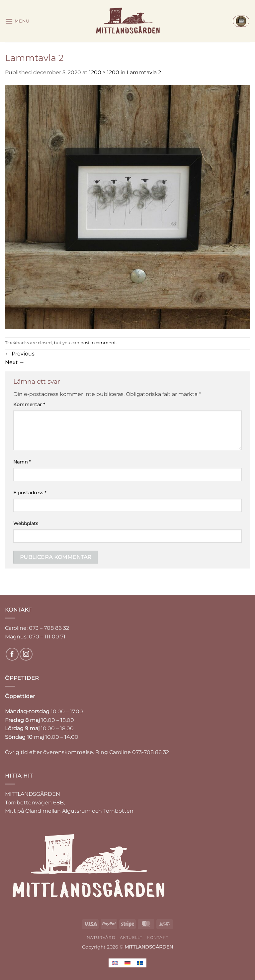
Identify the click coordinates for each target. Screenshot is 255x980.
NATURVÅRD (101, 937)
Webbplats (26, 523)
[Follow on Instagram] (26, 654)
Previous (20, 354)
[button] (17, 21)
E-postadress (30, 493)
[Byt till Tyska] (127, 963)
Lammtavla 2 (144, 72)
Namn (22, 462)
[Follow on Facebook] (12, 654)
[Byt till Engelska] (115, 963)
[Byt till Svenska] (140, 963)
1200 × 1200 (104, 72)
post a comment (98, 343)
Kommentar (29, 405)
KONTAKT (158, 937)
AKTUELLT (131, 937)
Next (15, 362)
